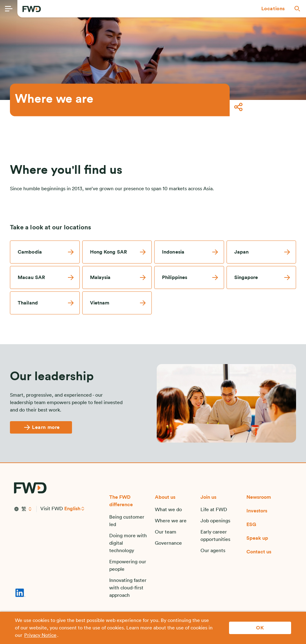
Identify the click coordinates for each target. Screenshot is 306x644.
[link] (45, 252)
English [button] (72, 509)
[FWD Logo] (32, 9)
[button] (273, 9)
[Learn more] (41, 427)
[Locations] (273, 9)
